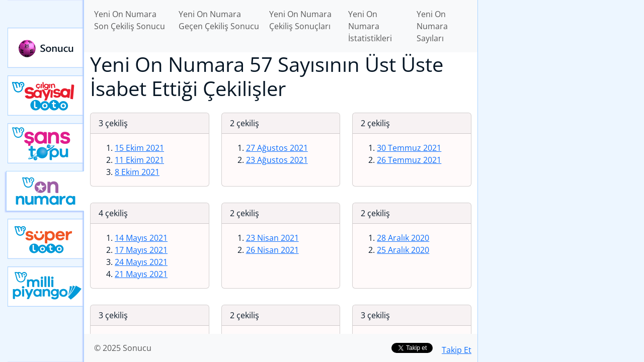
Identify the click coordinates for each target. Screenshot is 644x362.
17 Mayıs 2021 (141, 250)
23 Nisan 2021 (272, 238)
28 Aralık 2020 (403, 238)
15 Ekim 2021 (139, 148)
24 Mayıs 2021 (141, 262)
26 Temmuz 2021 (409, 160)
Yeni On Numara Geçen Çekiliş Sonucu (219, 20)
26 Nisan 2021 (272, 250)
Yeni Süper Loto (46, 239)
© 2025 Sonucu (123, 348)
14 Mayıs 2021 (141, 238)
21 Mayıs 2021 (141, 274)
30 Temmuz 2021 (409, 148)
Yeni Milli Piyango (46, 287)
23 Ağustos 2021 (277, 160)
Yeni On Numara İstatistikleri (370, 26)
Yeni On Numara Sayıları (432, 26)
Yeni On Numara (45, 191)
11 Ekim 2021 (139, 160)
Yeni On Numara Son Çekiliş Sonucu (130, 20)
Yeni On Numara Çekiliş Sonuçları (300, 20)
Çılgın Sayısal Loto (46, 96)
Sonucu (46, 48)
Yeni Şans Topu (46, 143)
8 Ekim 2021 (137, 172)
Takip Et (457, 350)
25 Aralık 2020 (403, 250)
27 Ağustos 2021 (277, 148)
